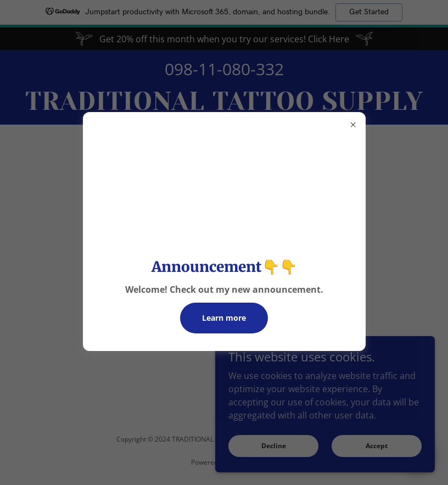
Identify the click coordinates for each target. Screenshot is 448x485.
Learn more (224, 318)
